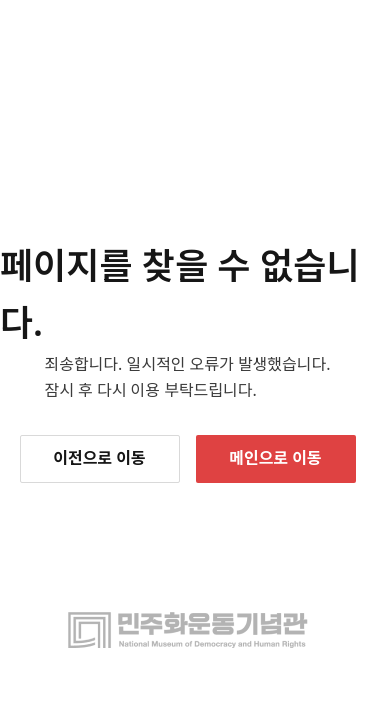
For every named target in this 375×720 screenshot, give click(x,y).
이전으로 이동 (99, 458)
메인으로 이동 (275, 458)
